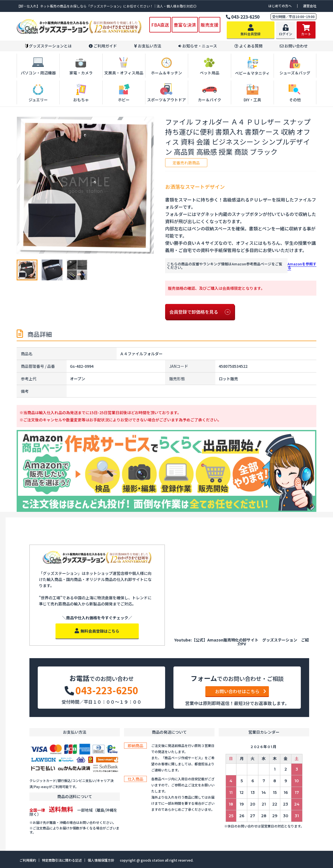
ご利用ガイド (103, 46)
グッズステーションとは (48, 46)
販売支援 (210, 25)
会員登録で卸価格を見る (200, 312)
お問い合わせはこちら (241, 691)
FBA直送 (160, 25)
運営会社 (310, 6)
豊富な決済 (185, 25)
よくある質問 (249, 46)
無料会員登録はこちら (97, 631)
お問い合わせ (294, 46)
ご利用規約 (28, 860)
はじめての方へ (280, 6)
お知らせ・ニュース (198, 46)
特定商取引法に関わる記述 (62, 860)
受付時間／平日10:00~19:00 (293, 17)
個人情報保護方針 (101, 860)
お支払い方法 (148, 46)
